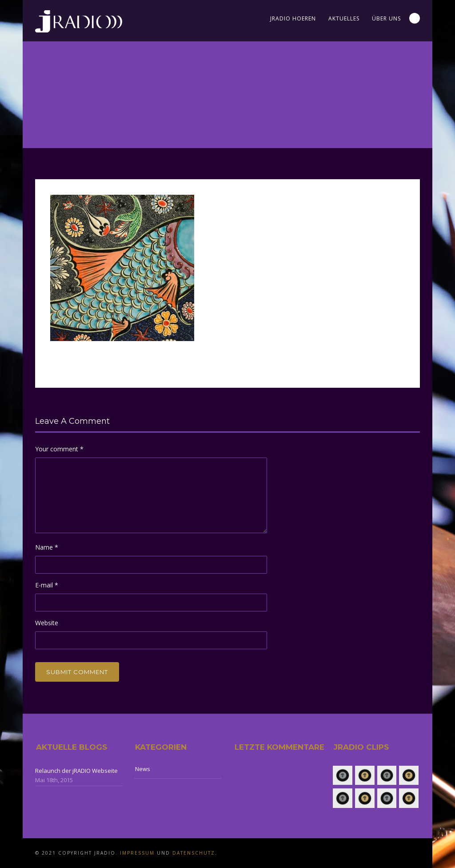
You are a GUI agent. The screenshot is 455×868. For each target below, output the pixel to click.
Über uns (386, 18)
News (143, 769)
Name (47, 547)
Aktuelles (344, 18)
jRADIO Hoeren (293, 18)
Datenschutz (194, 853)
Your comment (59, 449)
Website (47, 623)
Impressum (137, 853)
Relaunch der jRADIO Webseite (76, 771)
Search (415, 18)
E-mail (47, 585)
